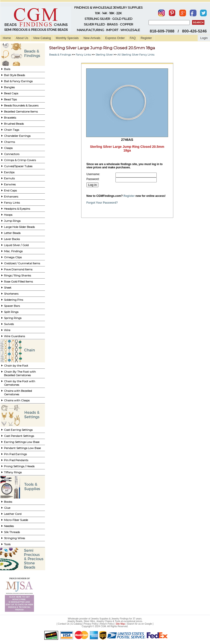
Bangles (9, 87)
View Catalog (42, 38)
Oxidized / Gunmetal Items (22, 263)
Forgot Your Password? (102, 203)
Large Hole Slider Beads (19, 227)
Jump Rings (12, 221)
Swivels (9, 324)
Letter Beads (12, 233)
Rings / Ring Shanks (17, 275)
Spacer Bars (12, 306)
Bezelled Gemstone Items (21, 111)
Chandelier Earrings (17, 136)
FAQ (133, 38)
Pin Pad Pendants (16, 460)
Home (7, 38)
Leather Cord (13, 514)
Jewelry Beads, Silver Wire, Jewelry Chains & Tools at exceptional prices (105, 621)
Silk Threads (12, 532)
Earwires (10, 184)
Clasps (8, 148)
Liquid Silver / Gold (16, 245)
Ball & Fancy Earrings (18, 81)
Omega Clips (13, 257)
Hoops (8, 215)
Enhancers (11, 196)
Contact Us (64, 624)
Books (8, 502)
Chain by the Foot (16, 366)
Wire (7, 330)
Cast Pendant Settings (19, 436)
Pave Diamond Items (18, 269)
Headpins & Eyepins (17, 209)
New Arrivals (92, 38)
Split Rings (11, 312)
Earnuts (9, 178)
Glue (7, 508)
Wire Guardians (14, 336)
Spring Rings (13, 318)
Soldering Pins (14, 300)
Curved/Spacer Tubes (18, 166)
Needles (9, 526)
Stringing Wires (14, 538)
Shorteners (11, 294)
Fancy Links (12, 203)
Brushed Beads (14, 124)
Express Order (115, 38)
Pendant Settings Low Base (22, 448)
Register (146, 38)
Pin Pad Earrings (15, 454)
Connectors (12, 154)
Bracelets (10, 118)
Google (148, 624)
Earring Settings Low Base (22, 442)
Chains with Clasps (17, 400)
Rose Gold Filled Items (18, 281)
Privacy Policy (91, 624)
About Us (22, 38)
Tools (7, 544)
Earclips (9, 172)
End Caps (10, 190)
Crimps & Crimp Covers (20, 160)
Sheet (8, 288)
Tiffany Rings (13, 472)
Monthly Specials (67, 38)
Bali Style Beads (14, 75)
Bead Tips (10, 99)
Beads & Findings (60, 55)
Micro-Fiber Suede (16, 520)
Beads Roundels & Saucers (21, 105)
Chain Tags (12, 130)
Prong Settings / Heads (19, 466)
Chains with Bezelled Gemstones (18, 393)
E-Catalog (76, 624)
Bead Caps (11, 93)
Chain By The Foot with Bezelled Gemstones (20, 373)
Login (204, 38)
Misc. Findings (13, 251)
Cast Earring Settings (18, 430)
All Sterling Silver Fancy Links (136, 55)
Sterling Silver (104, 55)
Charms (9, 142)
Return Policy (107, 624)
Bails (7, 69)
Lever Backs (12, 239)
